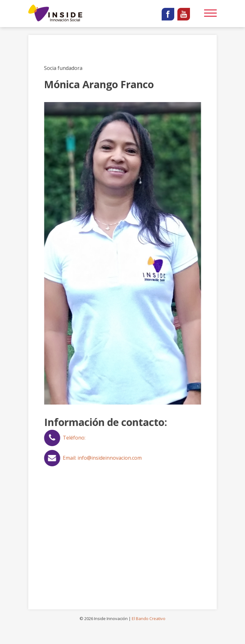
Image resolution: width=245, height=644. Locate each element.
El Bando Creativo (149, 618)
